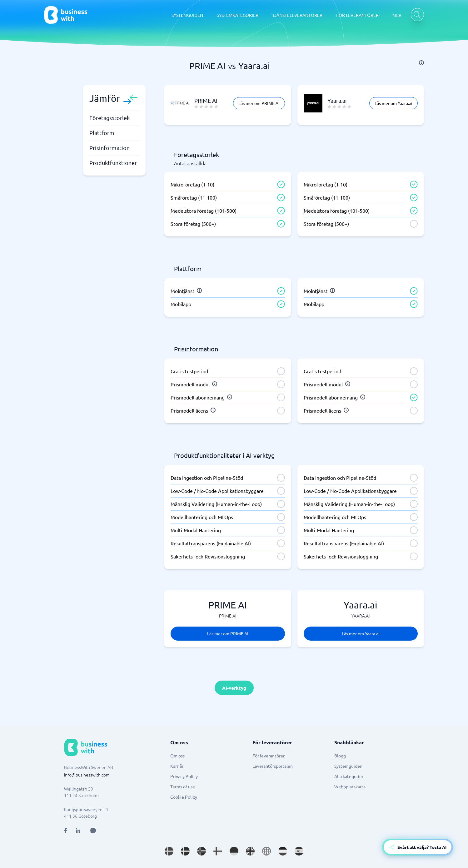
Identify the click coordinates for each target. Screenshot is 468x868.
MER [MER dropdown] (397, 15)
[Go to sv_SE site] (169, 851)
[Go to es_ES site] (299, 851)
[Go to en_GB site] (250, 851)
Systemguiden (348, 766)
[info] (421, 63)
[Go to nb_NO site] (202, 851)
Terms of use (183, 786)
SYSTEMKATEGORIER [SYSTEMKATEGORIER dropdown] (238, 15)
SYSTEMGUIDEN (187, 15)
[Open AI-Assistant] (418, 847)
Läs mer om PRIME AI (259, 103)
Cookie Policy (184, 797)
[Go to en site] (266, 851)
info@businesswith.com (87, 775)
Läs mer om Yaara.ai (393, 103)
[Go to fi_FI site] (218, 851)
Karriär (177, 766)
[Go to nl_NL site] (283, 851)
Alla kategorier (349, 776)
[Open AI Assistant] (93, 831)
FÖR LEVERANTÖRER (357, 15)
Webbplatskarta (350, 786)
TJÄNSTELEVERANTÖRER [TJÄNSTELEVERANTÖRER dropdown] (297, 15)
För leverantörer (269, 756)
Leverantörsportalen (273, 766)
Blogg (340, 756)
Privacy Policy (184, 776)
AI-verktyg (234, 688)
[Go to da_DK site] (185, 851)
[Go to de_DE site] (234, 851)
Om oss (177, 756)
